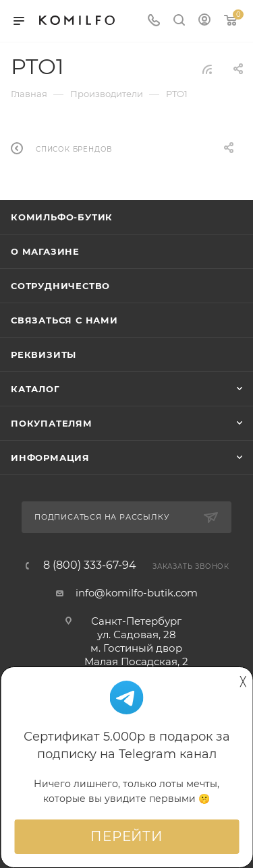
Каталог (35, 389)
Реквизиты (44, 354)
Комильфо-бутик (62, 217)
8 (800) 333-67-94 (90, 565)
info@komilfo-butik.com (137, 593)
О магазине (45, 251)
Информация (50, 458)
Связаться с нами (64, 320)
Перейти (126, 836)
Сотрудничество (60, 286)
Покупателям (52, 423)
